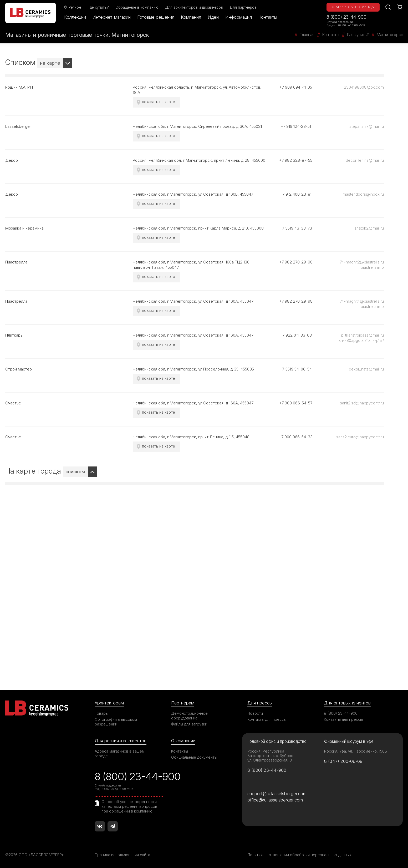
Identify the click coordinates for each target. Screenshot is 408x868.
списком (75, 472)
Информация (239, 17)
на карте (50, 63)
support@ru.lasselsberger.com (277, 794)
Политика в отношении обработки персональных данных (299, 855)
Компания (191, 17)
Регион (73, 7)
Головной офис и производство (277, 741)
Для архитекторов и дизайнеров (194, 7)
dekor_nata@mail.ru (366, 369)
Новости (255, 713)
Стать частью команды (353, 7)
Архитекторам (109, 703)
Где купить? (98, 7)
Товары (101, 713)
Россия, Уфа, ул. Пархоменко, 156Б (356, 751)
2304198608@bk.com (364, 87)
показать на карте (159, 102)
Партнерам (183, 703)
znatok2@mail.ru (369, 228)
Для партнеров (243, 7)
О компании (183, 741)
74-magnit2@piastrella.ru (362, 262)
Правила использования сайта (122, 855)
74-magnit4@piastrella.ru (362, 301)
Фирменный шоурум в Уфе (349, 741)
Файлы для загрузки (189, 724)
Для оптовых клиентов (347, 703)
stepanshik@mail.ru (367, 126)
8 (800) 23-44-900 (346, 17)
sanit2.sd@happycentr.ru (362, 403)
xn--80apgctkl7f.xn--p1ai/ (361, 340)
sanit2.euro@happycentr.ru (360, 437)
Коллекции (75, 17)
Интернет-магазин (112, 17)
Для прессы (260, 703)
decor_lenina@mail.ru (365, 160)
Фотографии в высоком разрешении (116, 722)
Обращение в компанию (137, 7)
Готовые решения (156, 17)
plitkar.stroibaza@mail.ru (363, 335)
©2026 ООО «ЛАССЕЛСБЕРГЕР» (35, 855)
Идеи (213, 17)
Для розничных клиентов (121, 741)
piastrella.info (372, 267)
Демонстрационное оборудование (190, 716)
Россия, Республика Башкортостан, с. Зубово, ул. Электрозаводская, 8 (271, 756)
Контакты (268, 17)
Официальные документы (194, 757)
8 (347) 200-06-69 (343, 761)
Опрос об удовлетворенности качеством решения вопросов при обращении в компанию (129, 806)
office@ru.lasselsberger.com (275, 800)
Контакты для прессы (267, 719)
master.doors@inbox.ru (363, 194)
